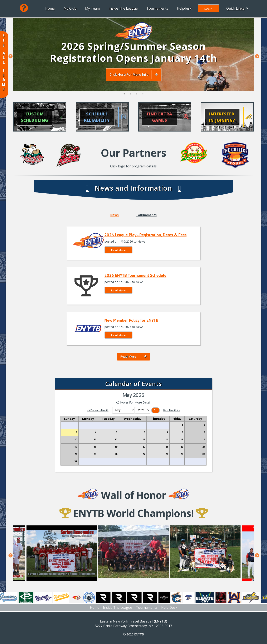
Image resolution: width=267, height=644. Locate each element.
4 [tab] (143, 96)
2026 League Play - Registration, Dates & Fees (146, 235)
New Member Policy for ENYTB (132, 320)
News (115, 215)
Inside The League (122, 8)
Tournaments (156, 8)
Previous (10, 56)
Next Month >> (172, 410)
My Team (92, 8)
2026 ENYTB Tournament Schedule (135, 275)
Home (49, 8)
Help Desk (169, 607)
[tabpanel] (133, 54)
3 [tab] (137, 96)
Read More (118, 250)
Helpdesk (183, 8)
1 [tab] (124, 96)
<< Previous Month (98, 410)
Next (257, 56)
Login (208, 9)
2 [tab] (130, 96)
